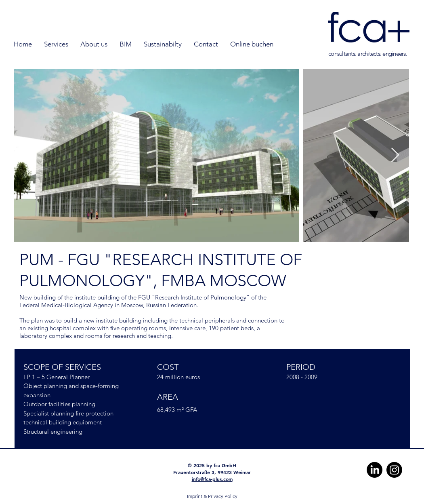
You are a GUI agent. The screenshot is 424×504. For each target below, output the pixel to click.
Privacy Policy (223, 496)
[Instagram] (394, 470)
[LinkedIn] (375, 470)
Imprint (195, 496)
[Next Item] (395, 155)
